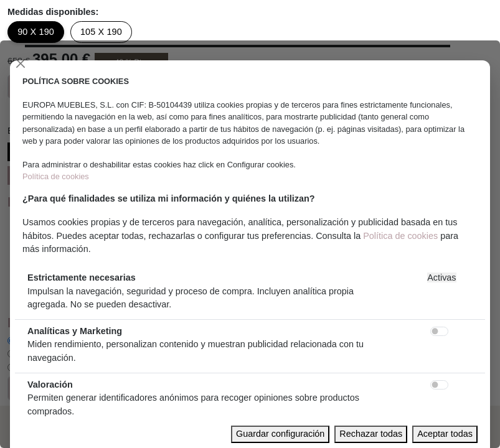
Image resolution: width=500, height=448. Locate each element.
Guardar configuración (280, 434)
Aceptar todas (445, 434)
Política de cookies (56, 176)
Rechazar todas (371, 434)
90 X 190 (36, 32)
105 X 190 (101, 32)
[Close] (21, 63)
